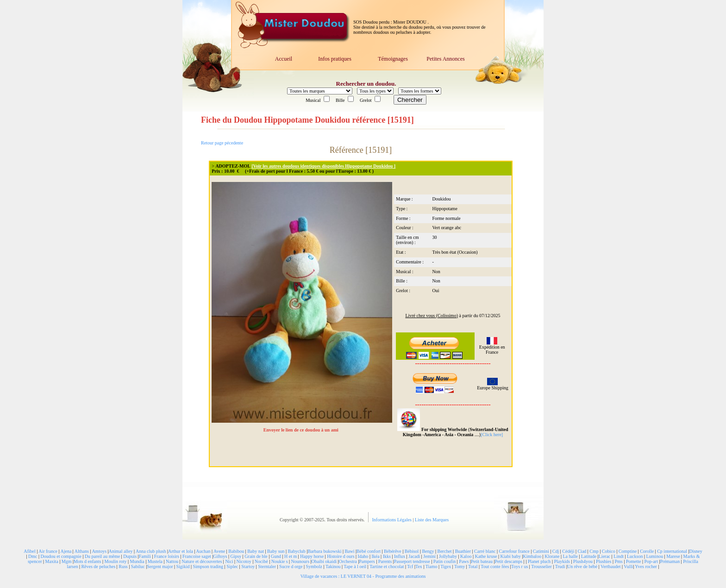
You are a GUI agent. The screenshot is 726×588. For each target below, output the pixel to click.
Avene (219, 551)
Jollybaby (448, 556)
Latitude (589, 556)
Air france (48, 551)
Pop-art (651, 561)
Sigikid (183, 566)
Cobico (609, 551)
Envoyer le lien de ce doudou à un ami (302, 430)
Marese (673, 556)
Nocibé (261, 561)
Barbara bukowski (324, 551)
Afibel (30, 551)
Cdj (556, 551)
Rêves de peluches (98, 566)
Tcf (410, 566)
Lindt (619, 556)
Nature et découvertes (202, 561)
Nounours (300, 561)
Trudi (560, 566)
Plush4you (583, 561)
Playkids (562, 561)
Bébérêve (393, 551)
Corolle (647, 551)
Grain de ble (256, 556)
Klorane (552, 556)
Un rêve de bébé (582, 566)
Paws (464, 561)
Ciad (582, 551)
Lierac (605, 556)
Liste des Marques (432, 520)
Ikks (387, 556)
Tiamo (432, 566)
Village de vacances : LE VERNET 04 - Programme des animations (363, 576)
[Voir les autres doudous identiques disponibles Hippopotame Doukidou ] (323, 166)
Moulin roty (116, 561)
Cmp (594, 551)
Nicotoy (244, 561)
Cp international (672, 551)
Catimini (541, 551)
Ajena (66, 551)
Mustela (155, 561)
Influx (400, 556)
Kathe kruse (486, 556)
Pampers (367, 561)
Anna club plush (151, 551)
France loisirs (167, 556)
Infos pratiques (335, 59)
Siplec (232, 566)
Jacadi (414, 556)
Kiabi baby (510, 556)
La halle (570, 556)
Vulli (628, 566)
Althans (82, 551)
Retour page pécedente (222, 143)
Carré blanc (485, 551)
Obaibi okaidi (324, 561)
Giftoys (220, 556)
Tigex (446, 566)
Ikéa (375, 556)
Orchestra (348, 561)
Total (473, 566)
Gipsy (236, 556)
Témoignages (393, 59)
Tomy (460, 566)
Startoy (248, 566)
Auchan (203, 551)
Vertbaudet (610, 566)
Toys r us (520, 566)
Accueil (284, 59)
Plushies (604, 561)
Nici (229, 561)
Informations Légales (393, 520)
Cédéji (568, 551)
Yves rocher (646, 566)
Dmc (33, 556)
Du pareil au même (102, 556)
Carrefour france (514, 551)
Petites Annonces (445, 59)
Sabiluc (138, 566)
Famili (145, 556)
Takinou (333, 566)
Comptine (628, 551)
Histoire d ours (341, 556)
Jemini (429, 556)
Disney (695, 551)
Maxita (52, 561)
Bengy (428, 551)
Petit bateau (482, 561)
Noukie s (280, 561)
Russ (123, 566)
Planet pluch (539, 561)
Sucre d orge (291, 566)
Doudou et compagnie (61, 556)
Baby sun (276, 551)
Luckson (635, 556)
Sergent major (160, 566)
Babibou (236, 551)
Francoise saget (197, 556)
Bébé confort (369, 551)
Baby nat (256, 551)
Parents (385, 561)
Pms (618, 561)
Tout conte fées (495, 566)
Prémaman (670, 561)
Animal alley (121, 551)
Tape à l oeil (355, 566)
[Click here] (492, 435)
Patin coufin (445, 561)
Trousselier (541, 566)
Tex (419, 566)
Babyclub (297, 551)
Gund (276, 556)
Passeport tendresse (412, 561)
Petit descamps (508, 561)
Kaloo (466, 556)
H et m (291, 556)
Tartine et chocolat (387, 566)
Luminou (654, 556)
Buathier (463, 551)
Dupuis (130, 556)
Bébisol (412, 551)
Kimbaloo (532, 556)
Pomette (634, 561)
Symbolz (314, 566)
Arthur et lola (181, 551)
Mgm (67, 561)
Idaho (363, 556)
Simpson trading (208, 566)
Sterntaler (267, 566)
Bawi (349, 551)
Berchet (445, 551)
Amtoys (99, 551)
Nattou (172, 561)
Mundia (137, 561)
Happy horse (312, 556)
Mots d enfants (87, 561)
